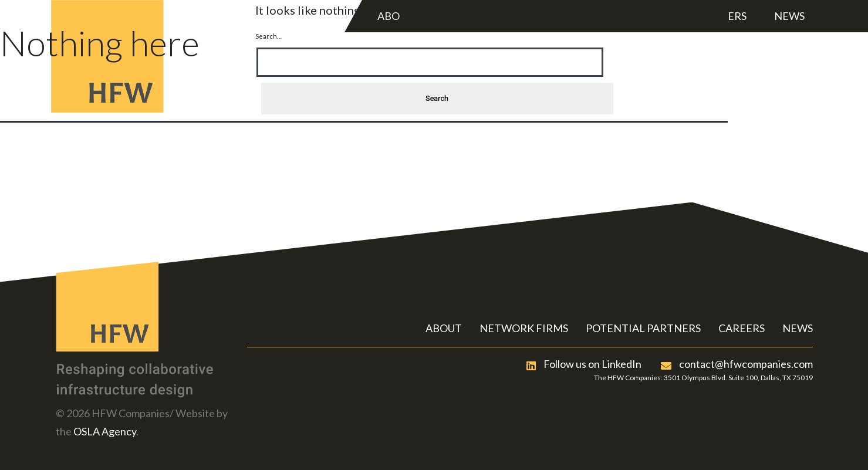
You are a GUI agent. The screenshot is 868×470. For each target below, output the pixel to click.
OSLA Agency (105, 431)
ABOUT (444, 328)
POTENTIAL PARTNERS (643, 328)
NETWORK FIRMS (524, 328)
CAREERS (742, 328)
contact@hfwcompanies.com (737, 364)
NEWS (798, 328)
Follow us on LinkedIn (584, 364)
